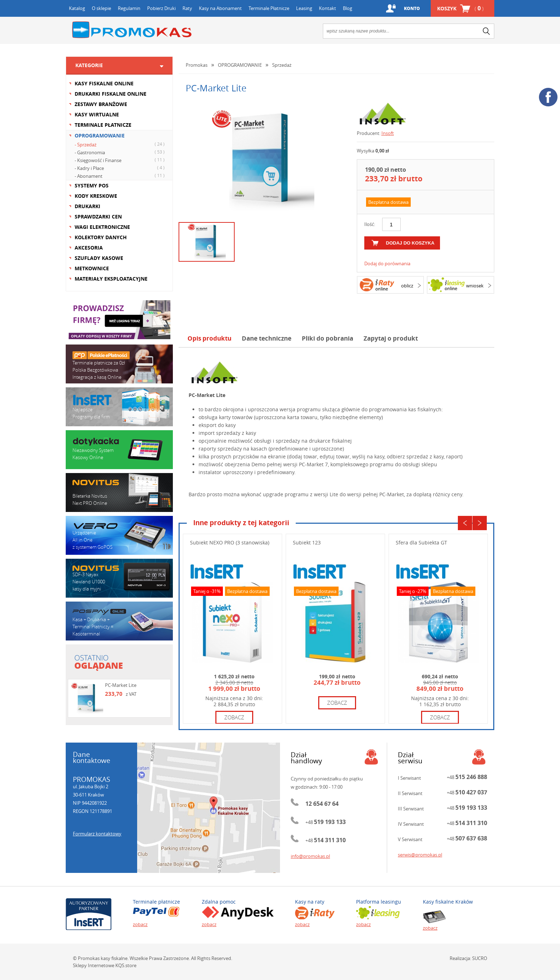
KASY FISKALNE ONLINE (104, 83)
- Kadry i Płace (121, 168)
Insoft (388, 133)
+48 (326, 822)
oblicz (407, 286)
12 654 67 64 (322, 804)
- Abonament (121, 176)
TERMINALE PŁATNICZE (103, 125)
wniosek (475, 286)
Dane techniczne (267, 338)
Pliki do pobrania (327, 338)
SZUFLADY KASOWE (99, 258)
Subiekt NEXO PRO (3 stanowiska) (230, 542)
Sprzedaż (282, 65)
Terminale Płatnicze (269, 8)
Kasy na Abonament (220, 8)
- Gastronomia (121, 152)
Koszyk (460, 8)
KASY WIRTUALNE (97, 114)
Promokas (132, 30)
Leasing (304, 8)
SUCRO (480, 958)
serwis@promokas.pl (420, 855)
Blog (347, 8)
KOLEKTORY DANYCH (101, 237)
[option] (262, 160)
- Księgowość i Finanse (121, 160)
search (486, 31)
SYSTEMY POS (92, 185)
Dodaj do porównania (387, 263)
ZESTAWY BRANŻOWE (101, 104)
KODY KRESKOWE (96, 196)
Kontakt (327, 8)
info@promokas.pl (310, 856)
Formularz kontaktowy (97, 834)
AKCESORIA (89, 248)
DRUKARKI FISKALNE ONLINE (111, 94)
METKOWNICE (92, 268)
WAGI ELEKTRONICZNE (102, 227)
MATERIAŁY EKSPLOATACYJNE (111, 279)
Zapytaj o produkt (391, 338)
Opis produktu (209, 338)
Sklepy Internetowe (94, 965)
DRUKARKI (87, 206)
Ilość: (370, 224)
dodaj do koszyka (410, 243)
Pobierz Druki (161, 8)
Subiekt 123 (307, 542)
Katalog (77, 8)
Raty (187, 8)
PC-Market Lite (121, 685)
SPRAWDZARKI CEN (98, 217)
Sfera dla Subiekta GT (421, 542)
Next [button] (480, 523)
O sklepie (101, 8)
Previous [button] (465, 523)
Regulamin (129, 8)
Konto (412, 8)
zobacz (234, 717)
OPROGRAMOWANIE (100, 135)
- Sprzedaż (121, 144)
